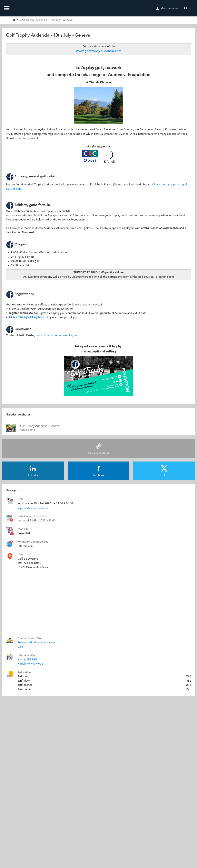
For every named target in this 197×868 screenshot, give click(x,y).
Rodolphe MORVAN (30, 664)
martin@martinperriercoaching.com (57, 335)
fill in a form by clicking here (26, 317)
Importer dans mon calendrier (33, 509)
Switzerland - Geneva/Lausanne (37, 643)
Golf (20, 647)
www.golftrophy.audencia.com (99, 51)
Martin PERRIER (28, 660)
